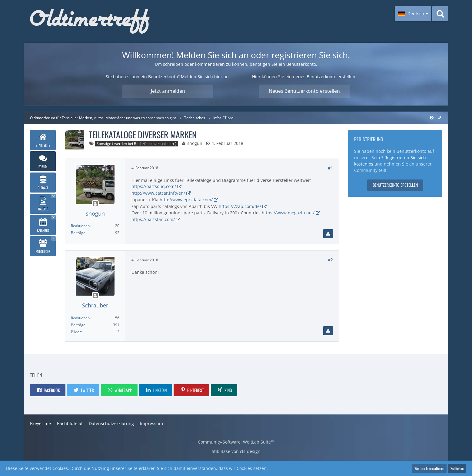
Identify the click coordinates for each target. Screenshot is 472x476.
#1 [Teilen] (330, 168)
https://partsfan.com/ (153, 219)
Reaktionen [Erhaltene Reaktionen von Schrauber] (80, 318)
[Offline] (95, 204)
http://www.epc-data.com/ (186, 200)
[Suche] (440, 14)
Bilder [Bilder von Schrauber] (76, 332)
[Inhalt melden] (328, 234)
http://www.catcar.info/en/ (158, 193)
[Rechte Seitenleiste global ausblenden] (440, 117)
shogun (195, 143)
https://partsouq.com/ (154, 186)
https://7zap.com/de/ (240, 206)
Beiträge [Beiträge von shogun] (78, 233)
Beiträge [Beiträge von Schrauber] (78, 325)
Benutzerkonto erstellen (395, 185)
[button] (413, 14)
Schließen (457, 468)
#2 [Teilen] (330, 260)
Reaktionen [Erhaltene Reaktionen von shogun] (80, 226)
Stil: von (236, 451)
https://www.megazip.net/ (288, 213)
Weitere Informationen (429, 468)
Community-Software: (236, 442)
